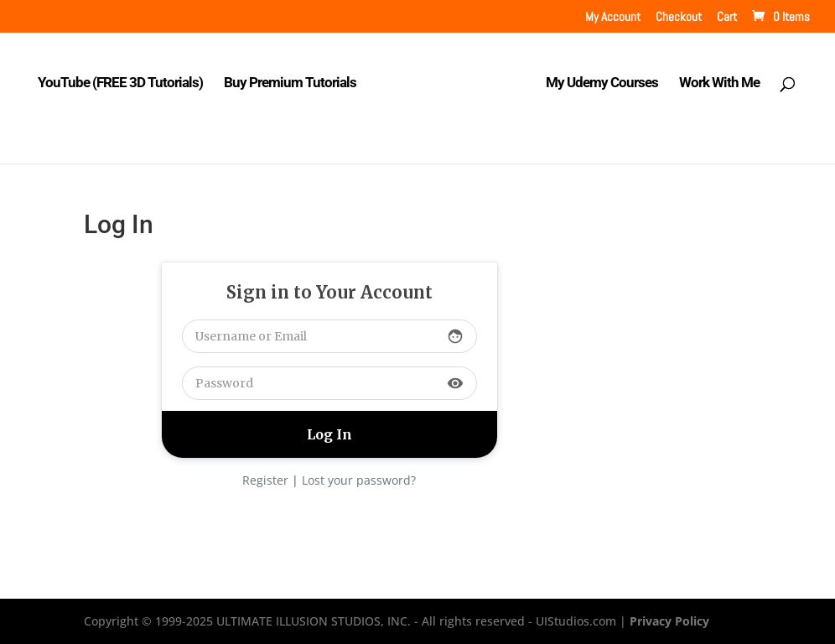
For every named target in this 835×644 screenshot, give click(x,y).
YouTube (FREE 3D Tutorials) (120, 83)
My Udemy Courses (602, 83)
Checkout (679, 17)
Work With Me (719, 83)
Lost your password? (359, 480)
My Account (613, 17)
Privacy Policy (669, 621)
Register (265, 480)
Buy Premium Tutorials (290, 83)
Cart (727, 17)
